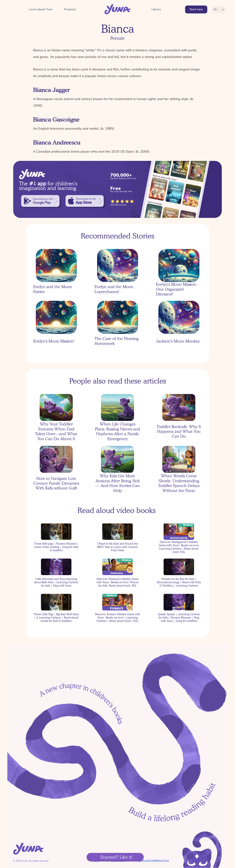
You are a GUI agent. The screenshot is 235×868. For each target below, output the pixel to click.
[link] (40, 201)
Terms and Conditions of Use (154, 860)
